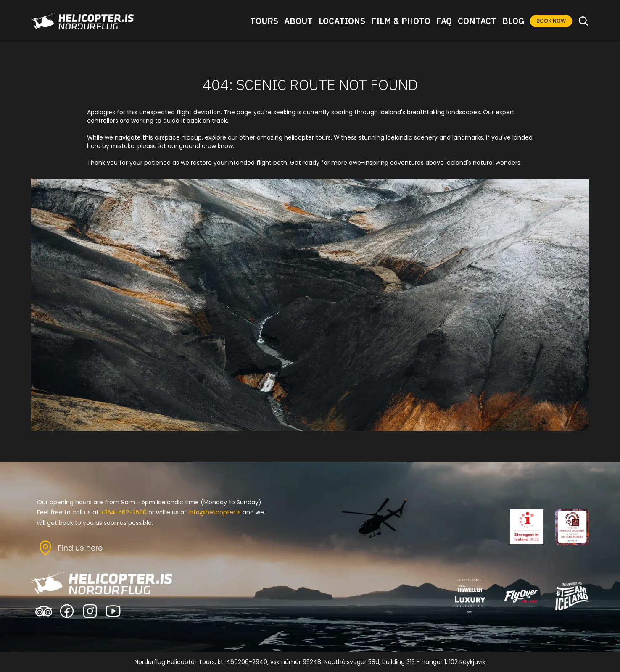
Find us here (80, 548)
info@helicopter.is (215, 512)
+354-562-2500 (124, 512)
